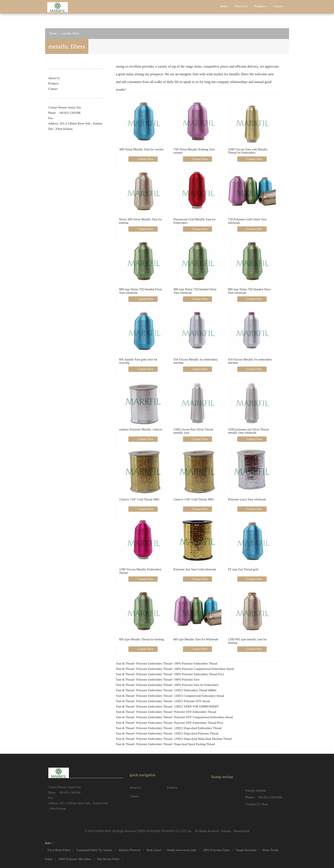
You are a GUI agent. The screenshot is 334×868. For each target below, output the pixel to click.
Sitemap (226, 831)
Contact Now (145, 159)
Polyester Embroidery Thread (154, 664)
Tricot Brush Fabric (59, 850)
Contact (278, 6)
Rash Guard (154, 850)
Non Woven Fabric (108, 859)
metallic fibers (71, 33)
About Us (241, 6)
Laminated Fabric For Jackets (95, 850)
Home (224, 6)
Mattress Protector (130, 850)
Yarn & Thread (125, 664)
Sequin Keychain (246, 850)
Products (261, 6)
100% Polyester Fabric (217, 850)
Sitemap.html (241, 831)
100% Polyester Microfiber (75, 859)
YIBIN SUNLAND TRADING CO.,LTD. (162, 831)
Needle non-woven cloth (182, 850)
